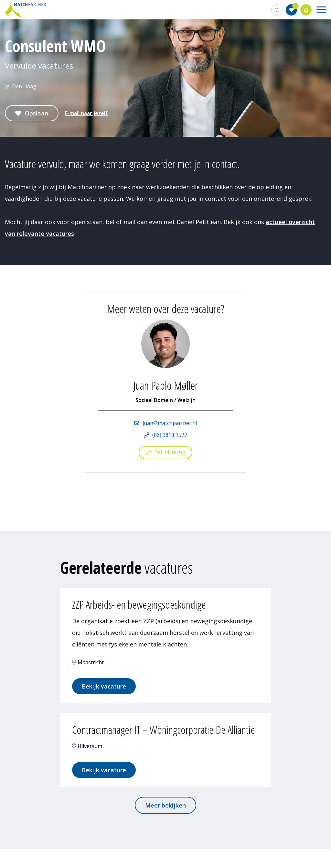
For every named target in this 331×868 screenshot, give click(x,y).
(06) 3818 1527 (170, 435)
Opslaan (37, 113)
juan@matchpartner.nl (170, 423)
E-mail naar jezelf (86, 113)
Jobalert (306, 10)
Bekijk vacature (105, 688)
